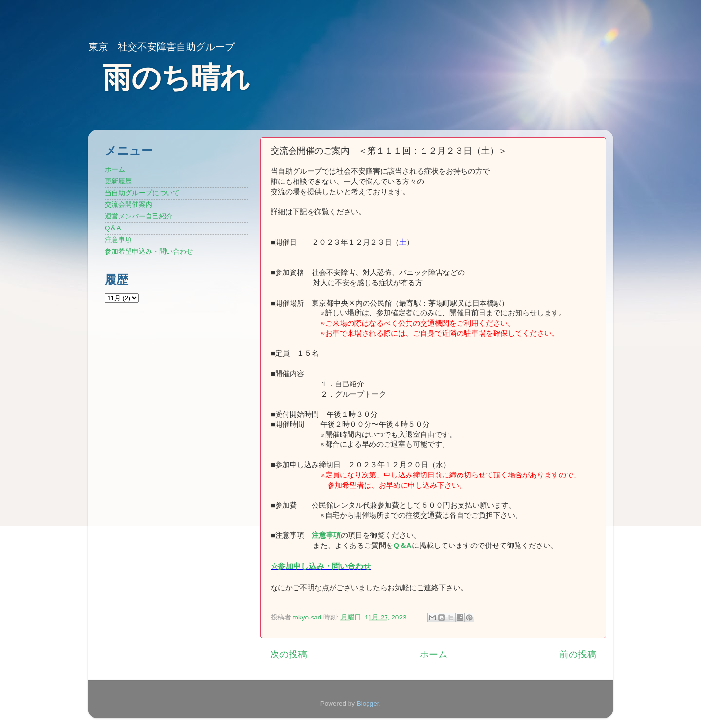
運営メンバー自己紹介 (139, 216)
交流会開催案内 (129, 205)
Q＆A (113, 228)
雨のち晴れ (176, 78)
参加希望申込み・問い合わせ (149, 251)
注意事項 (326, 535)
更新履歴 (118, 181)
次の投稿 (289, 654)
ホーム (434, 654)
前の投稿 (578, 654)
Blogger (368, 703)
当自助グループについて (142, 193)
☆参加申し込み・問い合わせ (321, 566)
